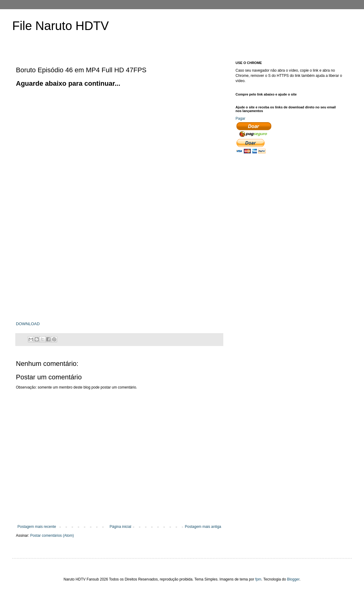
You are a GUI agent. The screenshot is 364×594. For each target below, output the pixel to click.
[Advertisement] (57, 146)
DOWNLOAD (28, 324)
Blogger (293, 579)
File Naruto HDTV (61, 26)
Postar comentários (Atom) (52, 536)
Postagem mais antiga (203, 527)
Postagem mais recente (37, 527)
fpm (258, 579)
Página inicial (120, 527)
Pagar (240, 118)
